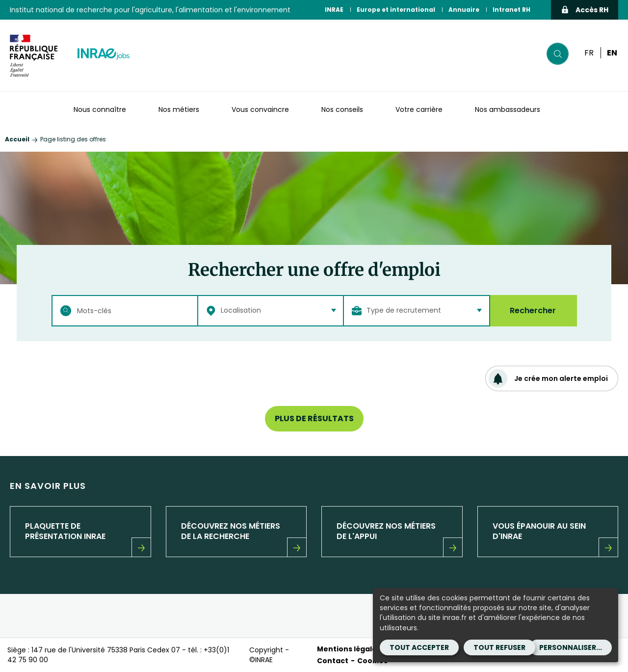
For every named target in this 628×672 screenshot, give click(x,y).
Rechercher (533, 310)
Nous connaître (100, 109)
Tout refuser (499, 647)
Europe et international (396, 10)
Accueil (17, 139)
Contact (333, 661)
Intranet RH (511, 10)
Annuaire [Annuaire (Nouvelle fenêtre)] (464, 10)
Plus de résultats (314, 418)
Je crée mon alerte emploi (548, 378)
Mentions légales (349, 649)
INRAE (334, 10)
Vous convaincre (260, 109)
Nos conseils (342, 109)
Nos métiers (179, 109)
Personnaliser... (571, 647)
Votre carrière (419, 109)
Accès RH (585, 10)
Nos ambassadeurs (508, 109)
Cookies (372, 661)
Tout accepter (419, 647)
